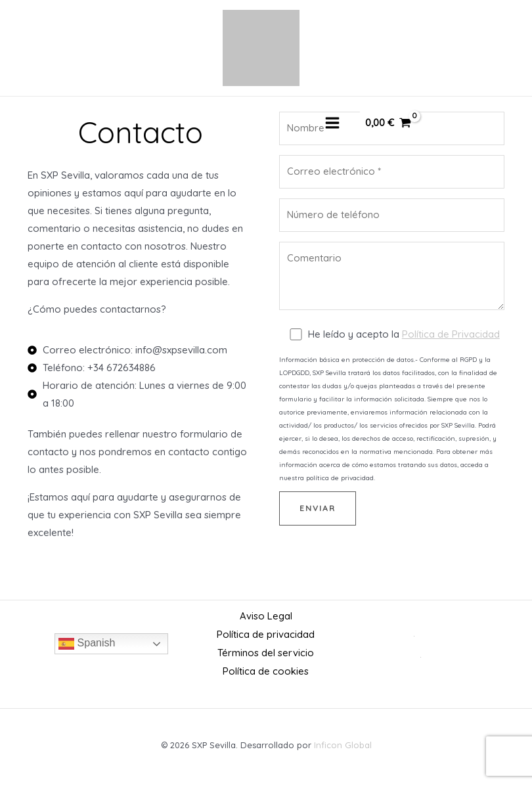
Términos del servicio (266, 651)
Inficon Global (343, 742)
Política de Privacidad (451, 336)
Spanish (87, 642)
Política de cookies (266, 669)
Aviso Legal (266, 616)
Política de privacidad (266, 634)
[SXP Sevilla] (261, 49)
